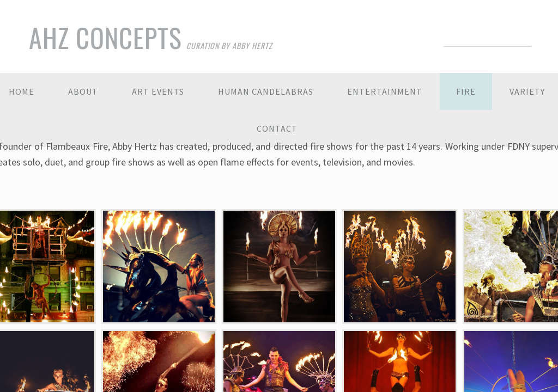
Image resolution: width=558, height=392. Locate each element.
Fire (466, 91)
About (83, 91)
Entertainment (385, 91)
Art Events (158, 91)
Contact (277, 128)
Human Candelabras (266, 91)
